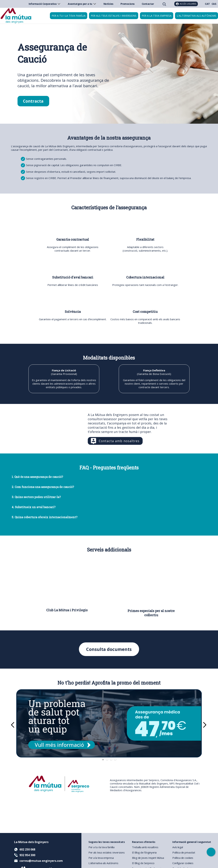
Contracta (33, 101)
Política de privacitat (184, 852)
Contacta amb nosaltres (119, 441)
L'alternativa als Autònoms (103, 863)
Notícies (108, 4)
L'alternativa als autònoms (197, 16)
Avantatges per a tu (82, 4)
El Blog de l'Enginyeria (144, 852)
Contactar (148, 4)
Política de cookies (183, 858)
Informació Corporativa (45, 4)
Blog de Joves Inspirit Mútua (148, 858)
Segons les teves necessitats (107, 842)
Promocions (128, 4)
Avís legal (178, 847)
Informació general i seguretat (192, 842)
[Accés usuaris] (186, 4)
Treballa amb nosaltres (145, 847)
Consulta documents (109, 649)
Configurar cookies (183, 863)
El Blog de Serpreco (143, 863)
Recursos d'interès (144, 842)
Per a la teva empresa (157, 16)
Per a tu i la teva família (69, 16)
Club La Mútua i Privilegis (67, 610)
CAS (214, 4)
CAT (207, 4)
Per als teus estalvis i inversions (114, 16)
